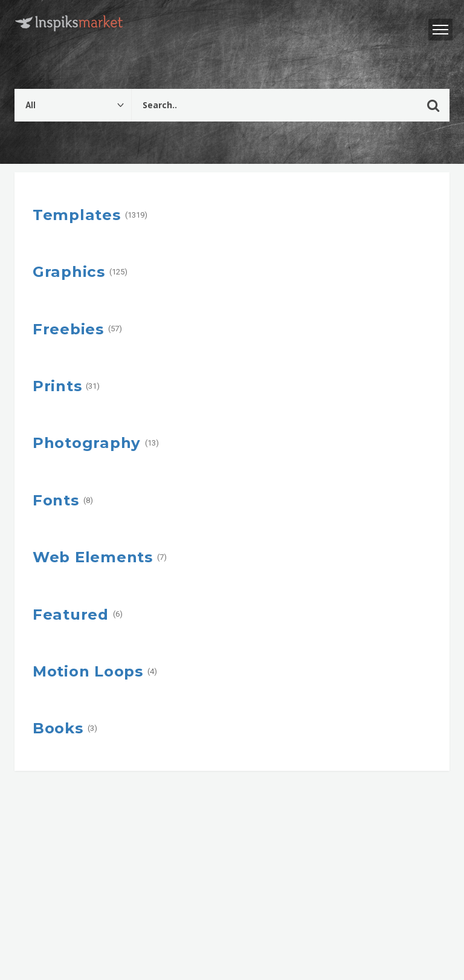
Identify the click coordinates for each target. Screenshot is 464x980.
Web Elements (93, 557)
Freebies (68, 329)
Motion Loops (88, 671)
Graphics (69, 271)
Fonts (56, 500)
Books (58, 728)
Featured (71, 614)
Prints (57, 386)
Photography (87, 443)
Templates (77, 215)
